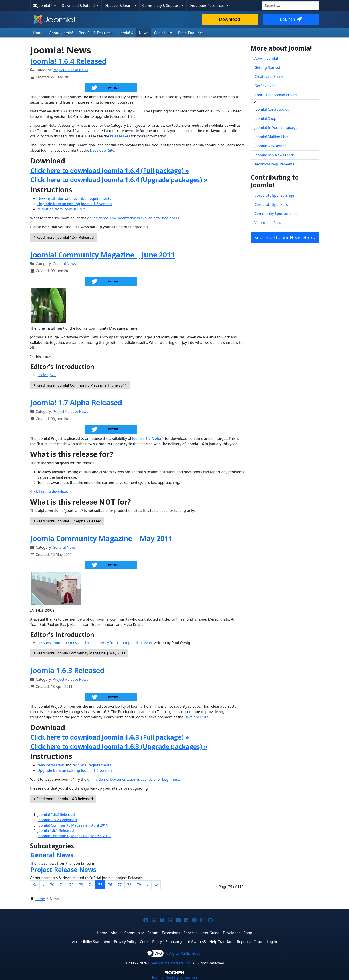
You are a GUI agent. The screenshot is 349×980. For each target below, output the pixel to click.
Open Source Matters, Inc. (170, 963)
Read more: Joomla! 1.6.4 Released (64, 237)
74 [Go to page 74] (91, 885)
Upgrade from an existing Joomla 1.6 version (75, 204)
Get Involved (265, 86)
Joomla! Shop (265, 118)
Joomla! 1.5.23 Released (57, 820)
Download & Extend (79, 6)
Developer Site (102, 150)
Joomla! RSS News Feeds (275, 155)
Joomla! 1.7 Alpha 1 (149, 438)
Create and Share (269, 77)
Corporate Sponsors (271, 204)
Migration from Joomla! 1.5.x (61, 209)
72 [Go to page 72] (71, 885)
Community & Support (161, 6)
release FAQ (120, 136)
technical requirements (92, 198)
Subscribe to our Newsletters (285, 237)
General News (64, 264)
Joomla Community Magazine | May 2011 (101, 538)
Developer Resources (207, 6)
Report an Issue (250, 942)
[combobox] (290, 6)
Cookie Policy (151, 942)
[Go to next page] (148, 885)
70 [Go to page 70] (52, 885)
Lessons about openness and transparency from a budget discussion (95, 643)
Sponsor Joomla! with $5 (186, 942)
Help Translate (221, 942)
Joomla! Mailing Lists (272, 137)
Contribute (163, 33)
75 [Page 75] (100, 885)
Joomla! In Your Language (276, 128)
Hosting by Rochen (174, 977)
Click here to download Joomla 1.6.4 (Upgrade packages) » (119, 180)
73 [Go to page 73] (81, 885)
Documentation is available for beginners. (145, 218)
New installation (51, 198)
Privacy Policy (125, 942)
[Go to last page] (156, 885)
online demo (98, 218)
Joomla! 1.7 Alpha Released (76, 402)
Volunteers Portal (269, 223)
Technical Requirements (274, 164)
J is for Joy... (47, 375)
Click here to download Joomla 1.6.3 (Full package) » (110, 737)
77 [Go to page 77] (120, 885)
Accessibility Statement (91, 942)
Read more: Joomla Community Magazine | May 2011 (79, 653)
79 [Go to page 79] (139, 885)
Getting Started (267, 67)
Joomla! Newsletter (270, 146)
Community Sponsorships (276, 214)
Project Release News (70, 70)
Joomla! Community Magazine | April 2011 (73, 825)
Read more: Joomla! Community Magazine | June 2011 (80, 385)
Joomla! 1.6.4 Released (68, 61)
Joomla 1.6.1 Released (56, 831)
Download (230, 19)
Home (38, 33)
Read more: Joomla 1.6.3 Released (63, 799)
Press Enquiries (191, 33)
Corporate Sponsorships (275, 195)
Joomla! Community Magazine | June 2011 (103, 255)
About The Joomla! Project (276, 95)
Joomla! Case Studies (272, 109)
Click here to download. (50, 491)
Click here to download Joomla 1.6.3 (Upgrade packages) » (119, 746)
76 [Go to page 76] (110, 885)
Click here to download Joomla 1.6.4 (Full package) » (110, 171)
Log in (272, 942)
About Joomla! (61, 33)
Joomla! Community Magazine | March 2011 (74, 836)
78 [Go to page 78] (129, 885)
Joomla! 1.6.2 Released (56, 815)
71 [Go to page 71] (62, 885)
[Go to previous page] (43, 885)
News (143, 33)
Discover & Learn (119, 6)
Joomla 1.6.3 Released (67, 670)
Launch (291, 19)
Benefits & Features (95, 33)
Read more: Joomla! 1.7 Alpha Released (67, 521)
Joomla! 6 (125, 33)
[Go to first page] (35, 885)
